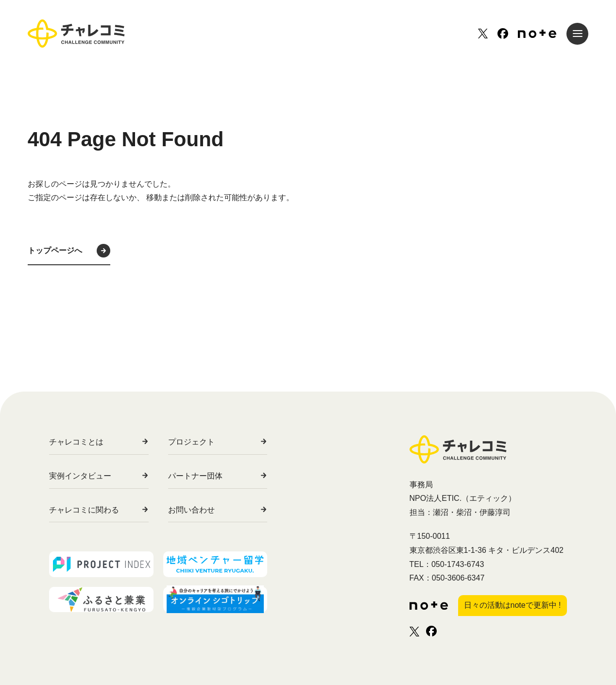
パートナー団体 (212, 476)
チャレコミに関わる (84, 510)
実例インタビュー (80, 476)
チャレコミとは (76, 442)
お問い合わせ (208, 510)
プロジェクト (208, 442)
